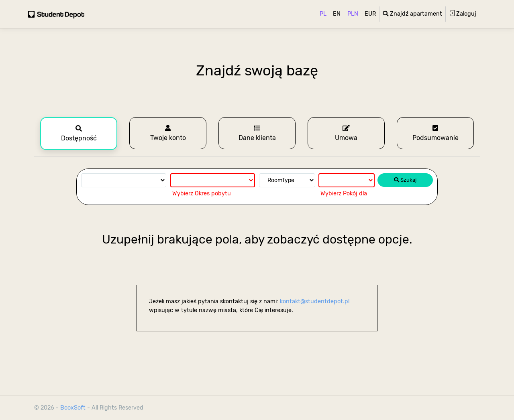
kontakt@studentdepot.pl (315, 301)
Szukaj (405, 180)
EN (337, 14)
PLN (353, 14)
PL (323, 14)
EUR (370, 14)
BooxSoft (74, 408)
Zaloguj (463, 14)
